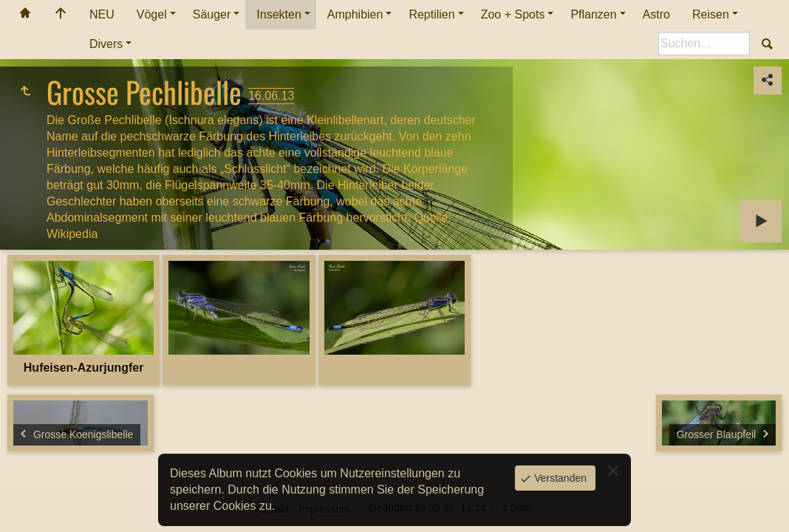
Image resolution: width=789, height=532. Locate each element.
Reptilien (431, 14)
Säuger (212, 14)
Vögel (152, 14)
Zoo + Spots (513, 14)
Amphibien (355, 14)
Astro (656, 14)
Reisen (711, 14)
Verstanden (559, 478)
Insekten (279, 14)
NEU (102, 14)
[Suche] (704, 44)
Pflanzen (593, 14)
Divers (106, 44)
